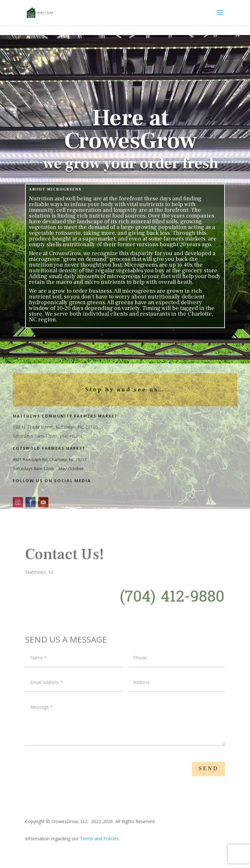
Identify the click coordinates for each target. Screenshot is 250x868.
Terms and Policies (99, 839)
